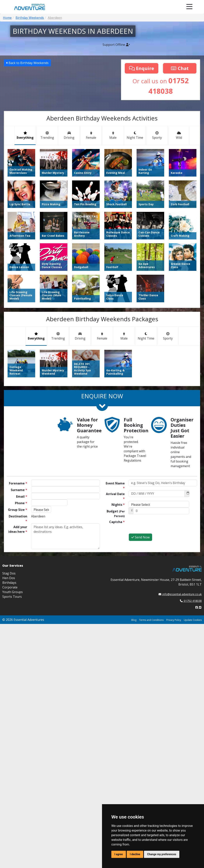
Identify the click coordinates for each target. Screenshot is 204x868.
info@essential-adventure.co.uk (180, 594)
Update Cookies (193, 620)
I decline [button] (135, 854)
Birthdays (9, 583)
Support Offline (116, 45)
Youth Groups (13, 592)
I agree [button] (119, 854)
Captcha (117, 522)
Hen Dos (9, 578)
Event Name (115, 486)
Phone (21, 503)
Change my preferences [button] (162, 854)
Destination (18, 519)
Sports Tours (12, 597)
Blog (134, 620)
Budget (116, 513)
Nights (118, 505)
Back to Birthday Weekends (27, 63)
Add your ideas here (18, 529)
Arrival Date (115, 496)
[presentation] (158, 526)
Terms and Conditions (151, 620)
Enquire (142, 68)
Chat (180, 68)
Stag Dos (9, 573)
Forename (18, 483)
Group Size (18, 510)
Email (22, 496)
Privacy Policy (174, 620)
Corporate (10, 587)
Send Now (140, 537)
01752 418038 (191, 601)
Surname (19, 490)
